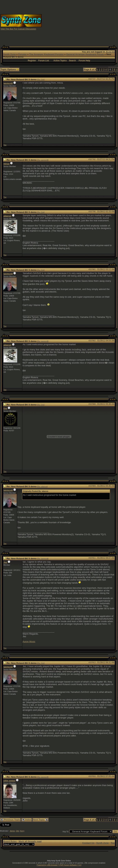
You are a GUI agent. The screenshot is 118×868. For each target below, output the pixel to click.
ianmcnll (8, 83)
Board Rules (10, 841)
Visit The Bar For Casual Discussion (18, 29)
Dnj (5, 408)
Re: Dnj (41, 80)
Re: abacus (42, 487)
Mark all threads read (30, 841)
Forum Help (84, 61)
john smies (9, 781)
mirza (6, 164)
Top (5, 145)
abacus (7, 216)
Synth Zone (10, 54)
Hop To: (66, 832)
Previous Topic (10, 820)
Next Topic (40, 820)
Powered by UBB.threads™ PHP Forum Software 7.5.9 (59, 865)
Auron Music (29, 642)
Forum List (44, 61)
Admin (12, 831)
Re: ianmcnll (43, 160)
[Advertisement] (88, 22)
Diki (17, 831)
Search (72, 61)
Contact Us (88, 843)
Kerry (22, 831)
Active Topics (60, 61)
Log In (110, 52)
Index (27, 820)
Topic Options (10, 69)
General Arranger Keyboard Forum (85, 54)
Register (32, 61)
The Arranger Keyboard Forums (46, 54)
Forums (22, 54)
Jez (5, 562)
